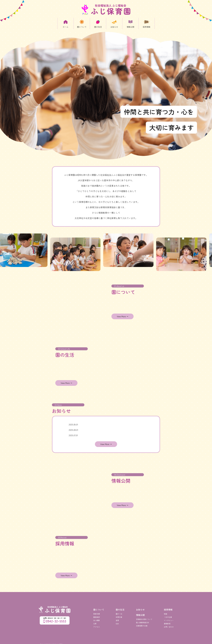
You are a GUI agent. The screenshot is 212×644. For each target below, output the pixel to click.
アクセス (97, 625)
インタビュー (169, 618)
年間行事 (119, 615)
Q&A (117, 622)
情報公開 (140, 613)
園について (99, 608)
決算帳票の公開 (142, 624)
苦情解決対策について (144, 617)
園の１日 (119, 612)
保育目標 (97, 612)
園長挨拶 (97, 615)
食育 (117, 618)
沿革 (95, 622)
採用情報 (168, 608)
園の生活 (120, 608)
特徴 (165, 612)
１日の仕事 (168, 615)
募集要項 (167, 622)
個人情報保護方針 (143, 620)
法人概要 (97, 618)
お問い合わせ (169, 625)
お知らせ (140, 608)
